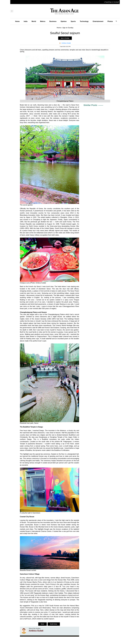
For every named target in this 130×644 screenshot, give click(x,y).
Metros (43, 21)
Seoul (43, 624)
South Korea (54, 624)
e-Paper (106, 2)
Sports (73, 21)
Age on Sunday (114, 2)
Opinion (64, 21)
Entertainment (98, 21)
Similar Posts (90, 105)
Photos (110, 21)
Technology (84, 21)
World (34, 21)
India (25, 21)
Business (53, 21)
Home (17, 21)
